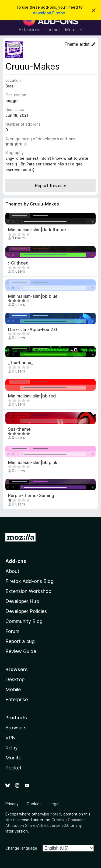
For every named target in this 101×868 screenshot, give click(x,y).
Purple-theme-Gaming (31, 496)
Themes (53, 30)
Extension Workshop (28, 591)
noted (56, 814)
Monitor (14, 758)
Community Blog (24, 621)
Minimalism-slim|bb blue (33, 296)
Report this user (50, 185)
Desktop (15, 679)
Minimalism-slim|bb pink (33, 463)
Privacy (12, 804)
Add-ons (16, 561)
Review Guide (21, 651)
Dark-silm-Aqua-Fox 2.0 (33, 330)
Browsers (16, 728)
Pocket (13, 768)
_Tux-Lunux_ (21, 363)
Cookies (34, 804)
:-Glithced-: (20, 263)
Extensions (29, 30)
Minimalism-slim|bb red (32, 396)
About (12, 571)
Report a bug (20, 641)
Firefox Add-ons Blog (29, 581)
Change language (21, 848)
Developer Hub (22, 601)
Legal (54, 804)
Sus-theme (19, 429)
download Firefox (49, 13)
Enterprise (17, 699)
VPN (11, 738)
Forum (12, 631)
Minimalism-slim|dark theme (37, 230)
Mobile (13, 689)
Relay (12, 748)
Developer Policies (26, 611)
